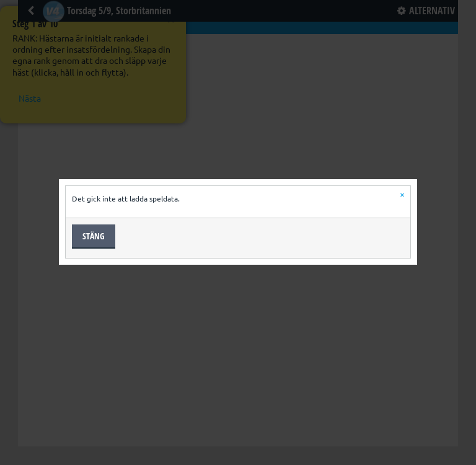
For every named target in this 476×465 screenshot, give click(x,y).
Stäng (94, 236)
